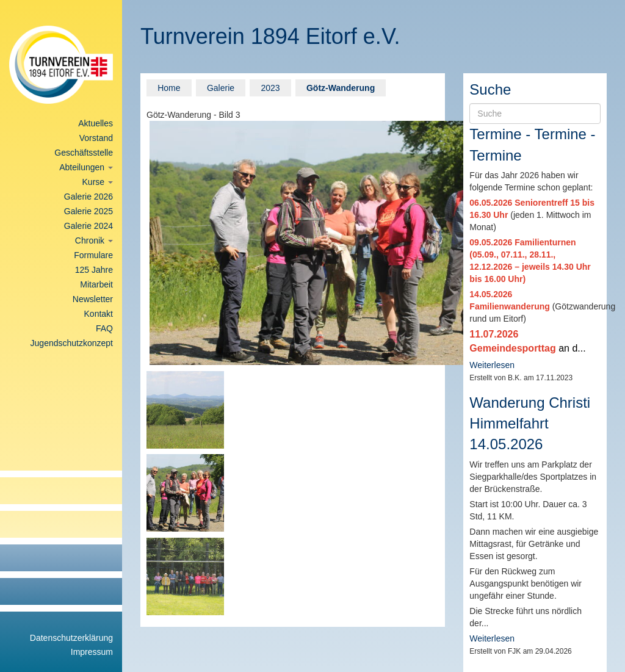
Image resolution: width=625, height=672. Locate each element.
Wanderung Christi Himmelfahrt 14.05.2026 (530, 424)
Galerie (221, 88)
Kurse (98, 182)
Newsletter (93, 299)
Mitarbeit (96, 284)
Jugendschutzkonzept (72, 343)
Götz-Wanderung (341, 88)
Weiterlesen (492, 365)
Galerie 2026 (89, 197)
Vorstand (96, 138)
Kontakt (99, 314)
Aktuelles (96, 123)
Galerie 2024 (89, 226)
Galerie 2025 (89, 211)
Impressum (92, 652)
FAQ (104, 328)
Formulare (93, 255)
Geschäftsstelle (84, 153)
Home (169, 88)
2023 (270, 88)
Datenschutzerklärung (71, 638)
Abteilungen (86, 167)
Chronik (94, 240)
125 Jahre (94, 270)
